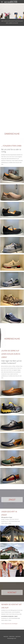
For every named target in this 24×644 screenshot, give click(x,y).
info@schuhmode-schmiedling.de (11, 624)
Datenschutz (12, 636)
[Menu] (2, 2)
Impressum (6, 636)
